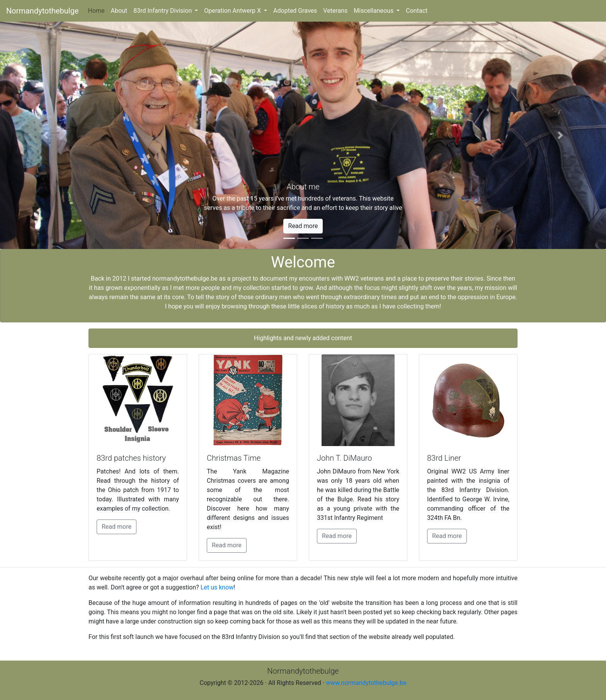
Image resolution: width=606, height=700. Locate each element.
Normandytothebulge (43, 11)
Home (98, 10)
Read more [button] (303, 226)
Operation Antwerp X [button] (233, 11)
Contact (417, 11)
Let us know (217, 587)
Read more (117, 527)
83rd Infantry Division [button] (163, 11)
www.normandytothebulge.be (366, 683)
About (119, 11)
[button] (45, 135)
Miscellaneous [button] (374, 11)
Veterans (335, 11)
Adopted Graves (295, 11)
